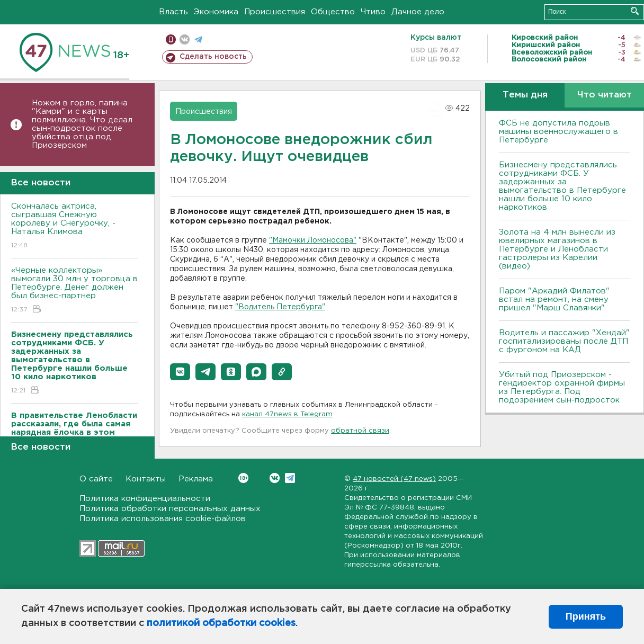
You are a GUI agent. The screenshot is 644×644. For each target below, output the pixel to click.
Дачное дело (418, 12)
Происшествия (275, 12)
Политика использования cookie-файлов (163, 519)
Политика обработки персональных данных (170, 509)
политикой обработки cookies (221, 623)
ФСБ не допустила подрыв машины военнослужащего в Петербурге (558, 132)
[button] (180, 372)
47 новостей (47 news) (394, 479)
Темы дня (525, 95)
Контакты (146, 479)
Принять (586, 616)
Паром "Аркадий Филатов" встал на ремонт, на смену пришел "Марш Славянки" (554, 299)
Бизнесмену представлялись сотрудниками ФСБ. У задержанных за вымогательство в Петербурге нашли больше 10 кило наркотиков (562, 186)
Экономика (216, 12)
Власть (173, 12)
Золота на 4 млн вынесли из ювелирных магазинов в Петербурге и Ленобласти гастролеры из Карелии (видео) (557, 249)
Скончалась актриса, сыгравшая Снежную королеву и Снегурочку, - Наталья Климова (74, 226)
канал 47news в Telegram (287, 414)
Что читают (605, 95)
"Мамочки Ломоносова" (313, 240)
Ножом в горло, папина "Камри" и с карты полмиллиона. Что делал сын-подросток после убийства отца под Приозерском (82, 124)
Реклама (196, 479)
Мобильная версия (171, 39)
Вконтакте (243, 478)
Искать (635, 11)
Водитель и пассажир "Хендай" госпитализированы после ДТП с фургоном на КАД (564, 341)
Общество (333, 12)
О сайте (96, 479)
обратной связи (360, 431)
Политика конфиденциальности (145, 499)
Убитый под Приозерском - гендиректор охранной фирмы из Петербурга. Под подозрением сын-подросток (562, 387)
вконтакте (185, 39)
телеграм (198, 39)
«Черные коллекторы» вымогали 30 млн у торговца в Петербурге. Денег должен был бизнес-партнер (74, 290)
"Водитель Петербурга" (280, 307)
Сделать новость (213, 57)
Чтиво (373, 12)
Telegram (290, 478)
